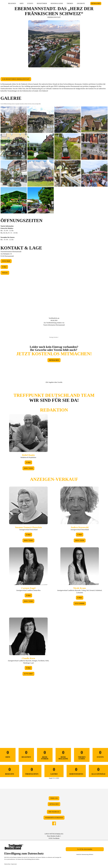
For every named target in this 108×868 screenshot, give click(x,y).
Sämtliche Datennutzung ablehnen (85, 854)
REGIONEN (12, 3)
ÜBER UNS (54, 798)
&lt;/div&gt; (54, 560)
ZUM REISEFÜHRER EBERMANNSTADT (16, 79)
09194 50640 (6, 261)
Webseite (5, 273)
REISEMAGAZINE (57, 3)
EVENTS (30, 3)
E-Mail (4, 267)
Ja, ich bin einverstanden (85, 849)
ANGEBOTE (81, 3)
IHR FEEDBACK (54, 812)
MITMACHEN (96, 3)
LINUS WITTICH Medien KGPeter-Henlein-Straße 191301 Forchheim (54, 836)
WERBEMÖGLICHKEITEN (54, 818)
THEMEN (70, 3)
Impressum (14, 864)
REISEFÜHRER (42, 3)
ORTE (22, 3)
